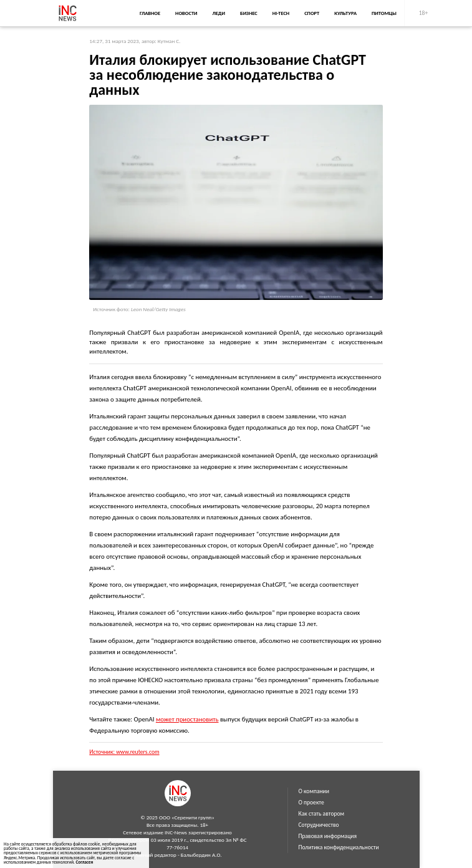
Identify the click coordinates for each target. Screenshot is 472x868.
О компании (314, 791)
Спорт (312, 13)
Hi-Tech (281, 13)
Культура (345, 13)
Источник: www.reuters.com (124, 752)
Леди (219, 13)
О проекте (311, 803)
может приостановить (187, 719)
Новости (186, 13)
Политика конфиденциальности (339, 847)
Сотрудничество (319, 825)
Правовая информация (328, 836)
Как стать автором (322, 814)
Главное (150, 13)
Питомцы (384, 13)
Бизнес (249, 13)
